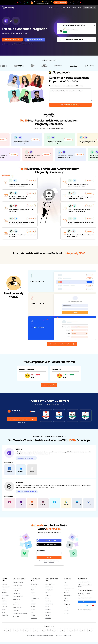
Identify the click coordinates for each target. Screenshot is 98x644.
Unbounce (48, 601)
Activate (14, 140)
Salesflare (4, 604)
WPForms (48, 607)
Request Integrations (67, 592)
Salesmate (5, 607)
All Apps (63, 8)
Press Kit (66, 601)
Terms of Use (51, 562)
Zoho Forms (49, 615)
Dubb (3, 612)
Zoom (32, 612)
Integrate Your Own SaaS (84, 582)
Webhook (33, 587)
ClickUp (33, 595)
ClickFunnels (16, 605)
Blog (69, 8)
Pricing (74, 8)
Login (80, 8)
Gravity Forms (49, 587)
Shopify (33, 593)
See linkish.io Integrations (26, 458)
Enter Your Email (41, 551)
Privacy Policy (59, 635)
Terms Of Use (67, 635)
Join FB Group (87, 602)
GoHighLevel (16, 594)
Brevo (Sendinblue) (18, 596)
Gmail (32, 590)
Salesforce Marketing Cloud (20, 613)
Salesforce (5, 584)
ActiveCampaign (17, 585)
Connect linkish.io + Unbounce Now (62, 344)
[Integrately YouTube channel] (93, 606)
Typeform (48, 595)
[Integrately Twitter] (81, 606)
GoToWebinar (17, 599)
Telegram (33, 615)
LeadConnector (17, 588)
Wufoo (47, 598)
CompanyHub (5, 595)
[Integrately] (8, 8)
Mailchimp (16, 602)
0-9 (5, 630)
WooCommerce (35, 598)
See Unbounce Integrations (27, 492)
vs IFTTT (66, 614)
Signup (66, 598)
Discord (33, 607)
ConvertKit (16, 610)
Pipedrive (4, 601)
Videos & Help (68, 595)
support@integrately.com (85, 610)
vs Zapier (66, 608)
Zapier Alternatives (69, 588)
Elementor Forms (50, 584)
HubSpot (16, 591)
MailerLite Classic (18, 608)
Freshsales (5, 593)
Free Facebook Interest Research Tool (84, 594)
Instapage (48, 612)
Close (3, 598)
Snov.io (4, 609)
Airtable (33, 609)
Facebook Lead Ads (18, 582)
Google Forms (49, 590)
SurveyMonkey (49, 604)
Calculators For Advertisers (85, 598)
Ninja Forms (48, 609)
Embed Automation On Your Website (85, 586)
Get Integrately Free (90, 8)
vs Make (66, 611)
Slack (32, 601)
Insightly (4, 590)
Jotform (47, 593)
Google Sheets (35, 584)
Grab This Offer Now (60, 3)
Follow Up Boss (6, 587)
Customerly (5, 615)
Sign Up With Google (35, 40)
